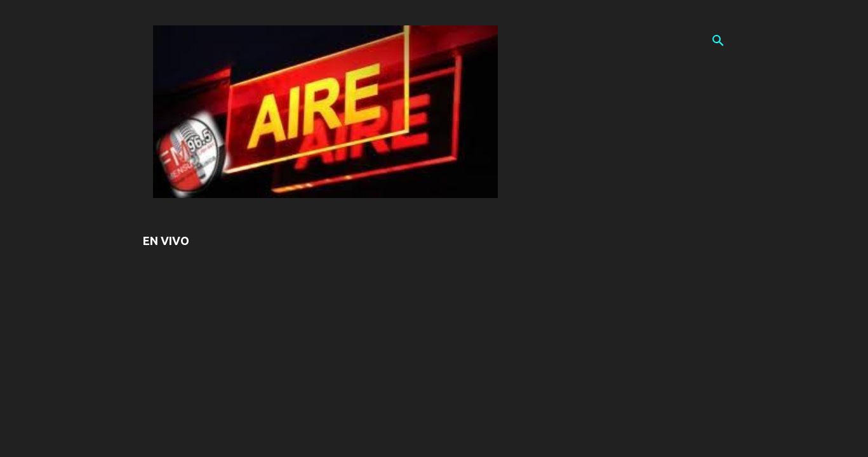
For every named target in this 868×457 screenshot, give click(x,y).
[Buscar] (718, 41)
